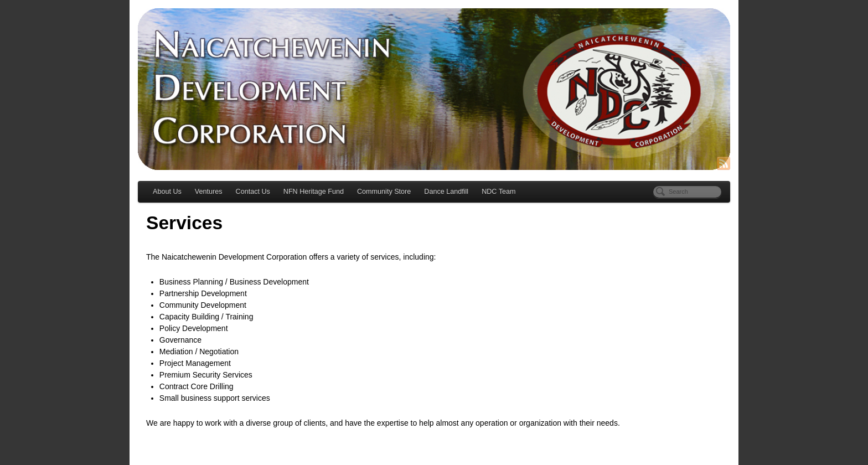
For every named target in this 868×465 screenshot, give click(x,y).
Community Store (384, 192)
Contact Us (253, 192)
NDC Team (498, 192)
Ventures (209, 192)
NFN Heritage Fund (314, 192)
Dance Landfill (446, 192)
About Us (167, 192)
